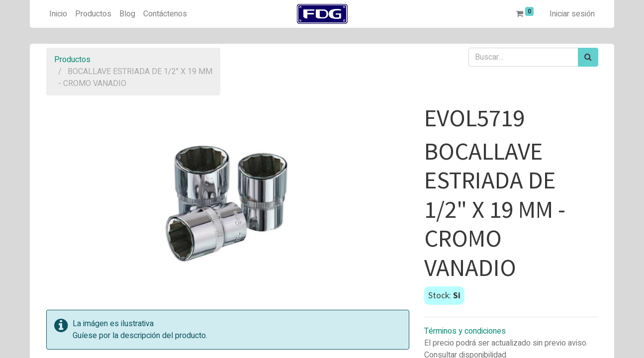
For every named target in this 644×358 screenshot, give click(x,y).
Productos (72, 60)
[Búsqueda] (588, 57)
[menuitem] (58, 14)
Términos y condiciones (465, 331)
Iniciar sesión (572, 14)
